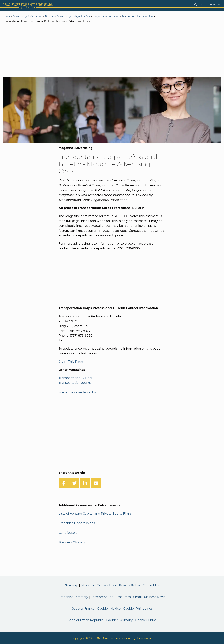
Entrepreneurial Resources (111, 597)
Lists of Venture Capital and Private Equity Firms (95, 514)
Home (6, 16)
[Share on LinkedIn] (85, 483)
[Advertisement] (112, 50)
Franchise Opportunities (77, 523)
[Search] (200, 5)
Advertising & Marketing (28, 16)
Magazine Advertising (106, 16)
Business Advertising (58, 16)
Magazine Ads (82, 16)
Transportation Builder (75, 378)
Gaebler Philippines (138, 609)
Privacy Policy (129, 585)
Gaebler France (83, 609)
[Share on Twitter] (74, 483)
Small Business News (149, 597)
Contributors (68, 533)
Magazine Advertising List (138, 16)
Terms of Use (107, 585)
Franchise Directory (73, 597)
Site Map (72, 585)
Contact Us (151, 585)
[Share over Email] (96, 483)
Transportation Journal (76, 383)
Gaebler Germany (119, 620)
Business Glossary (72, 542)
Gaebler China (146, 620)
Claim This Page (71, 362)
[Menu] (215, 5)
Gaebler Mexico (109, 609)
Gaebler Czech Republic (85, 620)
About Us (88, 585)
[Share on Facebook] (64, 483)
